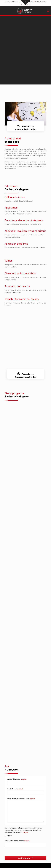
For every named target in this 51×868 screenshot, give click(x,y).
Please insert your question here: (21, 799)
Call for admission (15, 197)
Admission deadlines (16, 244)
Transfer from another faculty (22, 299)
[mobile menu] (48, 11)
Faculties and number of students (24, 220)
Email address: (15, 789)
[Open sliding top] (25, 2)
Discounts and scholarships (20, 273)
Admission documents (17, 286)
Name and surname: (17, 779)
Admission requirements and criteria (25, 231)
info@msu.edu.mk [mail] (40, 2)
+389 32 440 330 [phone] (12, 2)
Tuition (9, 261)
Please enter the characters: (17, 841)
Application (11, 207)
